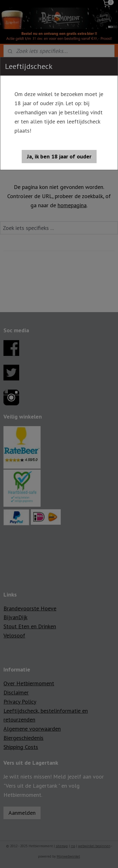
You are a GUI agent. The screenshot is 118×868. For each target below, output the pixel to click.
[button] (59, 157)
